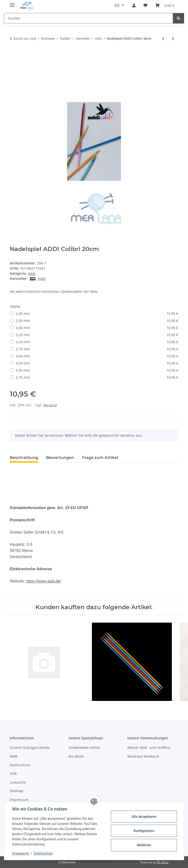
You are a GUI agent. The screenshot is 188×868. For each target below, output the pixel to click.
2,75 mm (97, 377)
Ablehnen (144, 845)
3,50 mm (97, 342)
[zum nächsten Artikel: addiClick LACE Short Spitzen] (173, 39)
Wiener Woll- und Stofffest (149, 748)
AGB (13, 773)
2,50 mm (97, 321)
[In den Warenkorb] (14, 55)
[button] (134, 5)
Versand (50, 405)
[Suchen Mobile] (88, 18)
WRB (14, 756)
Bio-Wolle (76, 756)
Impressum (21, 853)
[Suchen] (178, 18)
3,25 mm (97, 335)
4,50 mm (97, 363)
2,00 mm (97, 314)
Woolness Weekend (143, 756)
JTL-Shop (163, 862)
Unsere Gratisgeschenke (30, 748)
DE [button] (117, 5)
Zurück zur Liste (25, 38)
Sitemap (17, 791)
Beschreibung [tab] (24, 458)
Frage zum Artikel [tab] (100, 458)
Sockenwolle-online (84, 748)
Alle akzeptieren (144, 817)
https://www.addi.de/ (43, 581)
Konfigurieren (144, 831)
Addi (32, 273)
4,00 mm (97, 356)
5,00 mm (97, 370)
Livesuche (18, 782)
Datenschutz (43, 853)
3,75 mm (97, 349)
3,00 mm (97, 328)
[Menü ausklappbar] (12, 3)
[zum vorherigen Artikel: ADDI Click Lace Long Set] (163, 39)
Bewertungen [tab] (60, 458)
